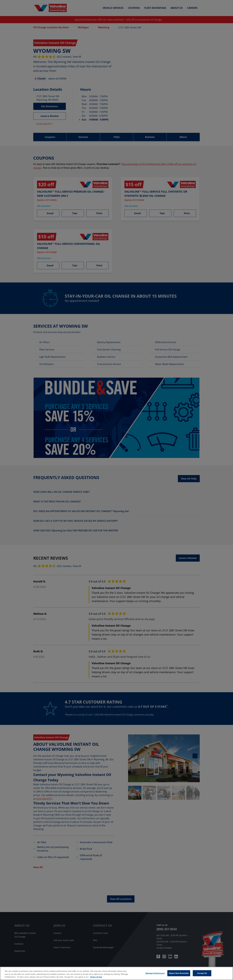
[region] (116, 973)
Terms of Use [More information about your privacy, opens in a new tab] (96, 977)
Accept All (202, 973)
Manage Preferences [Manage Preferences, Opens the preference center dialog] (155, 973)
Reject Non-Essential (179, 973)
